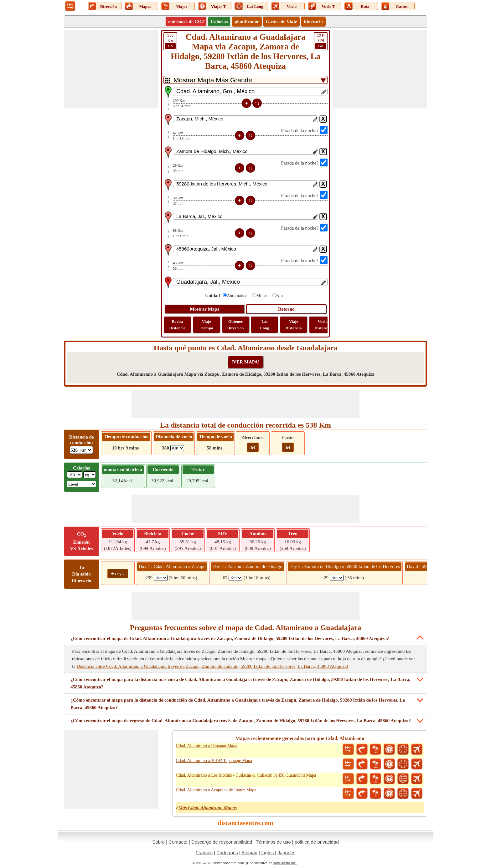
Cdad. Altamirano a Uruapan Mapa (206, 746)
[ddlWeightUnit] (90, 475)
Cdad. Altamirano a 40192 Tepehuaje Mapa (214, 761)
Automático (237, 296)
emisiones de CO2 (186, 22)
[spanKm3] (337, 578)
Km (170, 41)
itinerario (313, 22)
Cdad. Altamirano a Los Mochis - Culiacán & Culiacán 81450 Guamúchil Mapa (246, 775)
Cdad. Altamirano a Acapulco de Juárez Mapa (216, 790)
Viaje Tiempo (206, 325)
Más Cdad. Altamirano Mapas (208, 808)
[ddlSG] (81, 484)
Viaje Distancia (294, 325)
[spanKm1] (161, 578)
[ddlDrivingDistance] (86, 450)
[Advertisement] (111, 69)
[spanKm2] (235, 578)
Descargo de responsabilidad (222, 842)
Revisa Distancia (178, 325)
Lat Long (264, 325)
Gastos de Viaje (281, 22)
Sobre (158, 842)
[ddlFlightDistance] (177, 448)
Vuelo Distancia (323, 325)
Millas (262, 296)
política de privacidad (317, 842)
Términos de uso (273, 842)
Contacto (178, 842)
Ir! (253, 447)
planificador (247, 22)
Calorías (219, 22)
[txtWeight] (75, 475)
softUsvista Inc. (285, 863)
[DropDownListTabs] (246, 80)
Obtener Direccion (235, 325)
